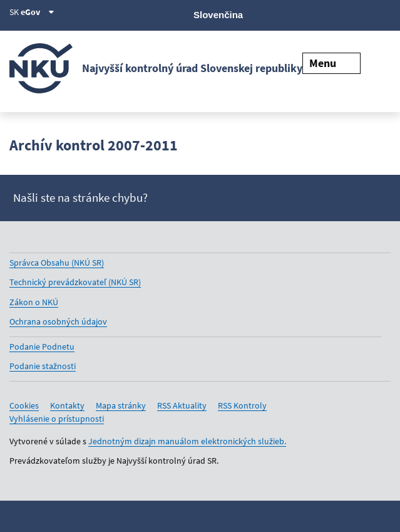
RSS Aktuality (182, 405)
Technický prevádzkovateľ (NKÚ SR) (75, 282)
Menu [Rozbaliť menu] (331, 63)
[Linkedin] (362, 14)
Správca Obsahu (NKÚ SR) (57, 263)
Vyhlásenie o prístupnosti (57, 419)
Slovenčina (218, 15)
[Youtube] (341, 14)
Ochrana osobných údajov (58, 321)
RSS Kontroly (242, 405)
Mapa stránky (121, 405)
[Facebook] (320, 14)
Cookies (24, 405)
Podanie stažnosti (43, 366)
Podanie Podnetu (42, 347)
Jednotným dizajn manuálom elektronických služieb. (187, 441)
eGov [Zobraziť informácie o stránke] (38, 12)
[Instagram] (383, 14)
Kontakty (67, 405)
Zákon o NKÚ (34, 302)
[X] (298, 14)
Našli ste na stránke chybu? (80, 198)
